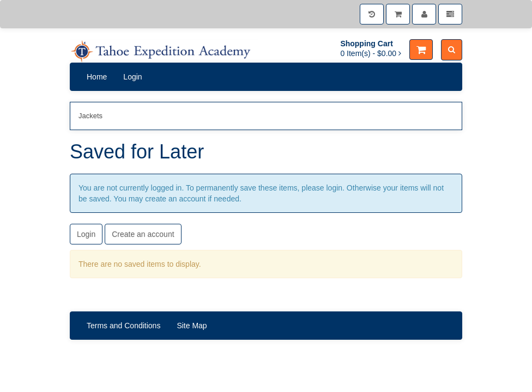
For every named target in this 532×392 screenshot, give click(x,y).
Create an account (143, 234)
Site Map (192, 326)
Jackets (90, 116)
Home (97, 77)
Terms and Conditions (123, 326)
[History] (372, 14)
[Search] (452, 50)
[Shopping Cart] (398, 14)
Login (132, 77)
